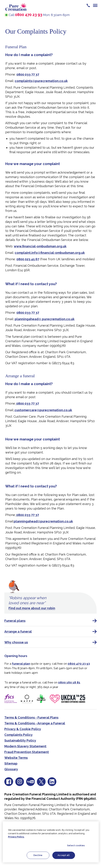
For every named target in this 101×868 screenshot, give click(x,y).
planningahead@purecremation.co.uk (43, 521)
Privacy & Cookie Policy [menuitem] (23, 729)
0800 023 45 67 (28, 259)
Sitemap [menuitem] (11, 763)
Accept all (63, 855)
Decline (38, 855)
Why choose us (50, 642)
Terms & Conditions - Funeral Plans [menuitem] (31, 718)
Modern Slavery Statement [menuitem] (25, 746)
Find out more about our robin (32, 608)
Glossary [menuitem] (11, 769)
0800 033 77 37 (28, 74)
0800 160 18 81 (69, 682)
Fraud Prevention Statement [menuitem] (27, 752)
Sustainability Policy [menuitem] (20, 740)
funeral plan (21, 664)
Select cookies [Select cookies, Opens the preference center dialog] (76, 845)
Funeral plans (50, 621)
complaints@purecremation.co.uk (41, 81)
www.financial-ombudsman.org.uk (40, 246)
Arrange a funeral (50, 632)
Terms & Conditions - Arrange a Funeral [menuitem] (35, 723)
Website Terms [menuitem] (16, 758)
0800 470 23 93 (29, 15)
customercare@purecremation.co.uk (43, 410)
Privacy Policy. (16, 837)
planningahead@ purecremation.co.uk (45, 319)
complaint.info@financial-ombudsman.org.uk (50, 253)
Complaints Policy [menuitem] (18, 735)
